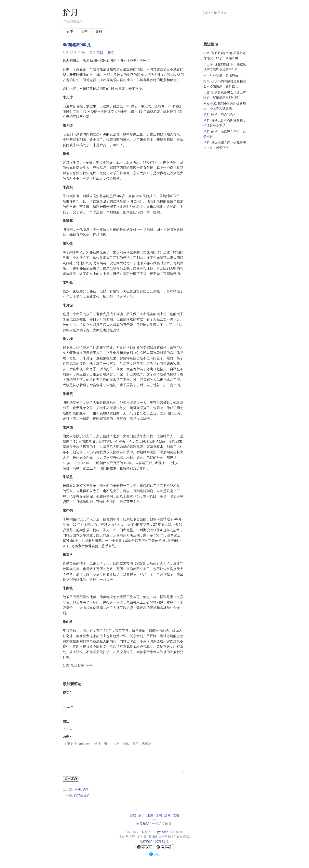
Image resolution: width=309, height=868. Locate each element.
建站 (168, 815)
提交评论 (71, 779)
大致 (207, 92)
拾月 (71, 12)
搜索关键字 (203, 10)
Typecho (162, 832)
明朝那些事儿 (77, 45)
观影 (150, 815)
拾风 (207, 81)
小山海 (208, 64)
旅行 (141, 815)
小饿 (207, 53)
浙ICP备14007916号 (154, 841)
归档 (99, 32)
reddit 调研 (81, 789)
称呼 (66, 692)
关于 (84, 32)
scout (207, 75)
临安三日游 (82, 795)
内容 (66, 737)
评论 (111, 52)
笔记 (100, 52)
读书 (159, 815)
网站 (66, 722)
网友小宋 (210, 103)
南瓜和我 (143, 824)
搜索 (243, 13)
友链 (176, 815)
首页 (70, 32)
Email (67, 707)
